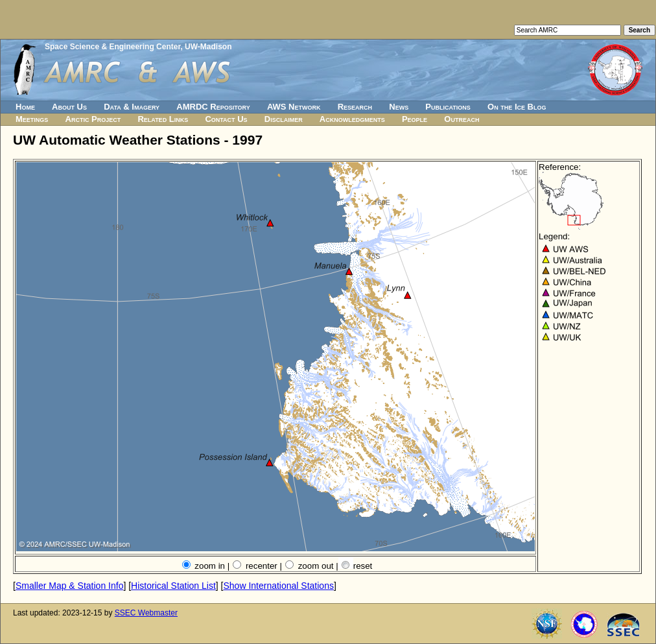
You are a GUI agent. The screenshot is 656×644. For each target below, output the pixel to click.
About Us (69, 107)
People (415, 119)
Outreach (462, 119)
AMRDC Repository (213, 107)
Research (355, 107)
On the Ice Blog (517, 107)
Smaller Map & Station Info (70, 586)
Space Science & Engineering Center (112, 47)
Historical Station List (173, 586)
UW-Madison (208, 47)
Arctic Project (93, 119)
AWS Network (294, 107)
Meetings (32, 119)
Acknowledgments (352, 119)
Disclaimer (284, 119)
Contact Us (226, 119)
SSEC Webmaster (146, 613)
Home (25, 107)
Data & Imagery (132, 107)
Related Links (163, 119)
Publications (448, 107)
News (399, 107)
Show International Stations (278, 586)
